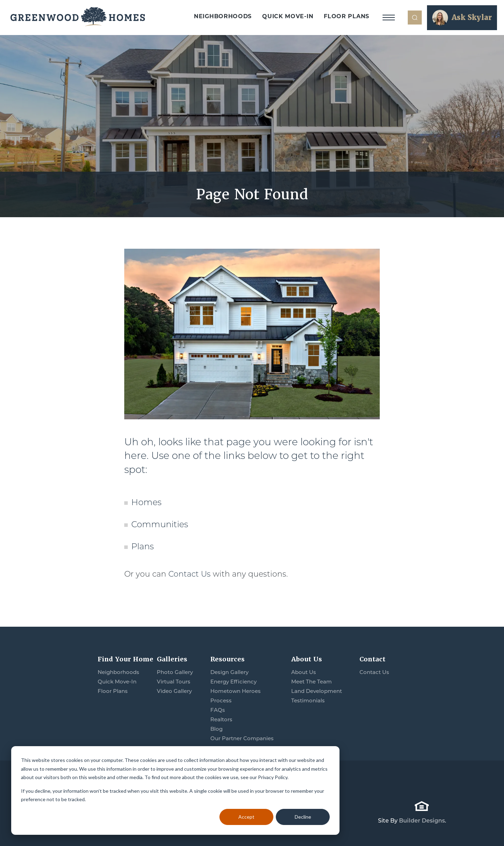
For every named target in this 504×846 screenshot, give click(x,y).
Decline (303, 817)
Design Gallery (229, 672)
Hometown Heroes (236, 691)
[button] (415, 18)
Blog (216, 729)
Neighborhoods (223, 16)
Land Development (317, 691)
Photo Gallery (175, 672)
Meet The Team (311, 682)
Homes (146, 502)
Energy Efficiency (233, 682)
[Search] (415, 18)
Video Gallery (174, 691)
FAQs (218, 710)
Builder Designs (422, 821)
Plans (142, 546)
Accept (246, 817)
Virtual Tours (174, 682)
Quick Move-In (288, 16)
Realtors (221, 719)
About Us (307, 659)
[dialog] (175, 790)
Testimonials (308, 700)
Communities (160, 524)
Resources (227, 659)
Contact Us (190, 574)
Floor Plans (346, 16)
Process (221, 700)
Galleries (172, 659)
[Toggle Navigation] (388, 18)
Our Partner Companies (242, 738)
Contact (372, 659)
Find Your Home (125, 659)
